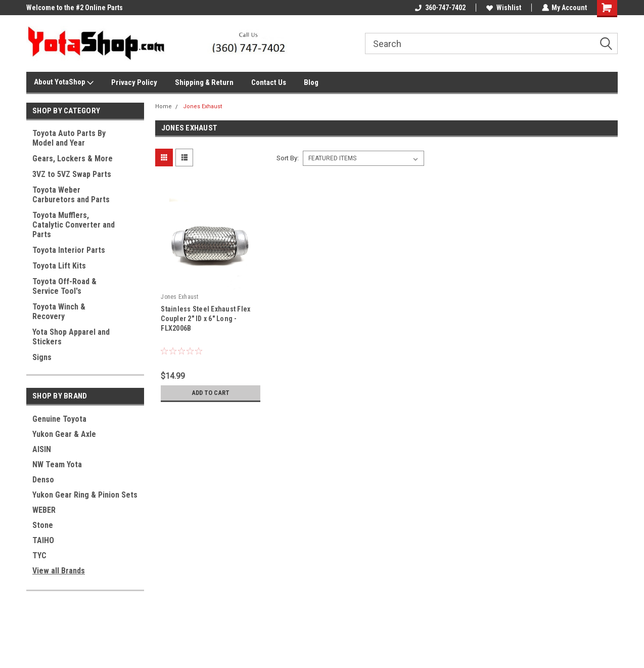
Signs (42, 357)
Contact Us (269, 82)
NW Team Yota (57, 464)
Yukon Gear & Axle (64, 434)
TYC (39, 555)
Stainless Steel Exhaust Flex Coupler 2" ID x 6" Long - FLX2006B (205, 319)
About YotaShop (64, 82)
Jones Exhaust (202, 106)
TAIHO (43, 540)
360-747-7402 (440, 8)
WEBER (44, 510)
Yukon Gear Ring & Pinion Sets (85, 495)
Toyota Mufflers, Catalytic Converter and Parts (74, 225)
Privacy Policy (134, 82)
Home (164, 106)
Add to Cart (211, 393)
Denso (43, 480)
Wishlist (503, 8)
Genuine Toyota (59, 419)
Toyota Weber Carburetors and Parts (71, 195)
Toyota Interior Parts (69, 250)
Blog (311, 82)
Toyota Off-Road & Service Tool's (64, 286)
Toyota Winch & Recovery (59, 311)
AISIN (42, 449)
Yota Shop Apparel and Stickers (71, 337)
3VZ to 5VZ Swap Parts (72, 174)
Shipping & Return (204, 82)
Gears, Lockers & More (73, 159)
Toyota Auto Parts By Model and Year (69, 138)
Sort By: (288, 158)
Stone (43, 525)
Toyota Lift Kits (59, 266)
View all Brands (59, 571)
